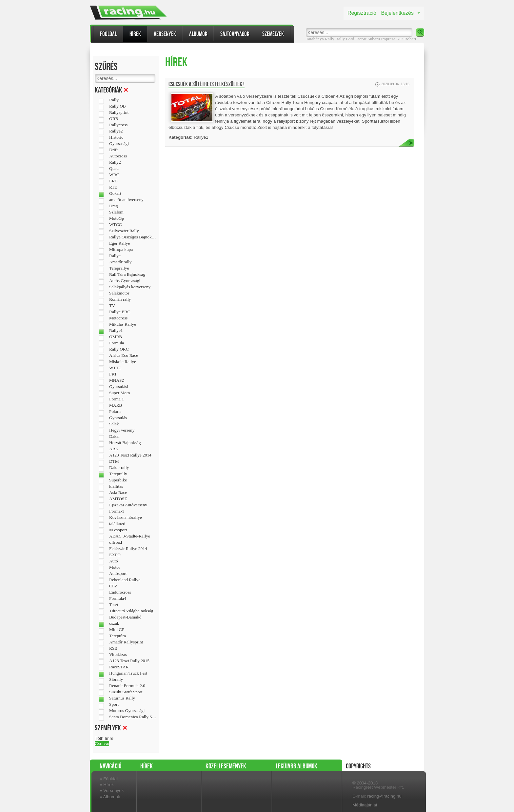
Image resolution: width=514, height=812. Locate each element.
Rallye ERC (120, 312)
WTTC (115, 368)
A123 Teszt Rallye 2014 (130, 455)
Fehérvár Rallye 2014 (128, 549)
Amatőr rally (120, 262)
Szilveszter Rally (124, 231)
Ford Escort (356, 39)
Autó (114, 561)
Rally (340, 39)
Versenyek (165, 34)
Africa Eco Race (124, 355)
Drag (114, 206)
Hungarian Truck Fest (128, 673)
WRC (114, 175)
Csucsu (102, 744)
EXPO (115, 555)
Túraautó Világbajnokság (131, 611)
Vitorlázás (118, 655)
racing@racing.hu (384, 796)
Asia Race (118, 493)
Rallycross (118, 125)
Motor (115, 567)
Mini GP (117, 630)
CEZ (113, 586)
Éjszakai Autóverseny (128, 505)
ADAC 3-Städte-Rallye (130, 536)
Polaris (115, 412)
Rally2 (115, 162)
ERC (113, 181)
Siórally (116, 680)
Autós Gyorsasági (125, 281)
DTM (114, 461)
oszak (114, 623)
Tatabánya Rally (320, 39)
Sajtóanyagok (235, 34)
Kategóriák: (180, 137)
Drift (113, 150)
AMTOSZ (118, 499)
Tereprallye (119, 268)
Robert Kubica (417, 39)
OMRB (116, 337)
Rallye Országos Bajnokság (133, 237)
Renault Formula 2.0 (127, 686)
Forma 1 (117, 399)
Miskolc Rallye (123, 362)
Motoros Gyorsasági (127, 711)
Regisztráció (362, 13)
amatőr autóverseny (126, 200)
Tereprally (118, 474)
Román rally (120, 299)
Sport (114, 704)
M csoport (118, 530)
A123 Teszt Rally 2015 (129, 661)
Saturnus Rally (122, 698)
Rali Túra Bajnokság (127, 274)
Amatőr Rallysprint (126, 642)
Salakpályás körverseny (130, 287)
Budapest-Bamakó (125, 617)
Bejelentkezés (397, 13)
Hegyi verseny (122, 430)
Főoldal (108, 34)
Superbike (118, 480)
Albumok (198, 34)
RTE (113, 187)
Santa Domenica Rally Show (133, 717)
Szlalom (116, 212)
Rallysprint (119, 112)
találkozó (117, 524)
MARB (116, 405)
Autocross (118, 156)
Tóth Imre (104, 738)
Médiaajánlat (365, 805)
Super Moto (119, 393)
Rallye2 (116, 131)
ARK (114, 449)
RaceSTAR (119, 667)
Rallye (115, 256)
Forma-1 (117, 511)
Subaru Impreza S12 (385, 39)
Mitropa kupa (121, 250)
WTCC (116, 225)
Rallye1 (116, 331)
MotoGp (117, 218)
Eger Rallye (119, 243)
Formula (117, 343)
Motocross (118, 318)
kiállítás (116, 486)
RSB (113, 648)
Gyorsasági (119, 144)
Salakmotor (119, 293)
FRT (113, 374)
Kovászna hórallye (126, 518)
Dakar (115, 436)
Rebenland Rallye (125, 580)
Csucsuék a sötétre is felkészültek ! (207, 84)
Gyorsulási (119, 387)
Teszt (114, 605)
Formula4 (118, 599)
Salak (114, 424)
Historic (116, 137)
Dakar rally (119, 468)
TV (112, 306)
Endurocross (120, 592)
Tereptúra (118, 636)
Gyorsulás (118, 418)
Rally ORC (119, 349)
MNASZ (117, 380)
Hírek (135, 34)
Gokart (115, 193)
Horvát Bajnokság (125, 443)
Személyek (273, 34)
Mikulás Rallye (123, 324)
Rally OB (118, 106)
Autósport (118, 574)
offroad (116, 542)
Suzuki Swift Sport (126, 692)
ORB (114, 119)
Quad (114, 169)
